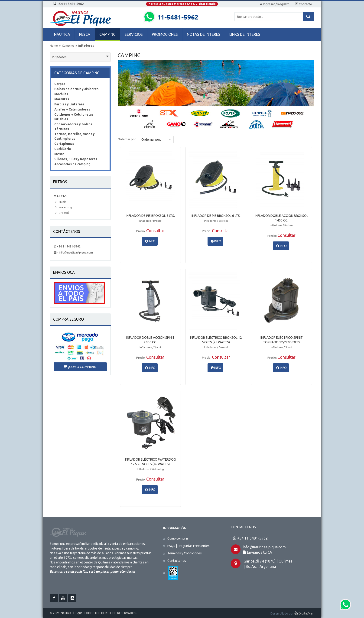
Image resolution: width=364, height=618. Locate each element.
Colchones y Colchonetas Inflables (74, 117)
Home (54, 46)
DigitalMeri (304, 614)
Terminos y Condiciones (185, 553)
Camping (68, 46)
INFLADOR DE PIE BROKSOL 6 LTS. (216, 216)
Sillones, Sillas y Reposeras (76, 159)
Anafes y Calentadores (72, 109)
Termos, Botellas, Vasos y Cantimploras (75, 136)
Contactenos (177, 561)
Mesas (59, 154)
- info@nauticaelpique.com (73, 252)
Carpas (60, 84)
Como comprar (178, 538)
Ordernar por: (127, 139)
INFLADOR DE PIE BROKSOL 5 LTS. (150, 216)
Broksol (64, 213)
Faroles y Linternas (69, 104)
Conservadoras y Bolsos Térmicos (73, 127)
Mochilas (61, 94)
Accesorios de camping (72, 164)
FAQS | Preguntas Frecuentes (188, 546)
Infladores (86, 46)
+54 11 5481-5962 (67, 246)
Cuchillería (63, 149)
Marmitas (62, 99)
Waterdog (65, 207)
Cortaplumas (64, 144)
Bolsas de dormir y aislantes (76, 89)
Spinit (62, 202)
